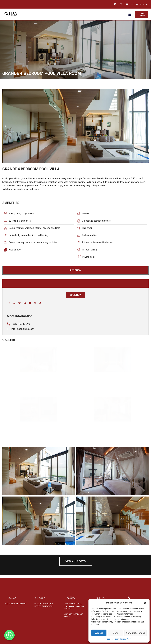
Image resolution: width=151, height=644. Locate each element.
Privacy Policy (126, 639)
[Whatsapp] (9, 635)
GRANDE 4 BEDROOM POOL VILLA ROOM (42, 73)
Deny (116, 633)
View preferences (136, 633)
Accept (99, 633)
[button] (145, 603)
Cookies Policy (113, 639)
